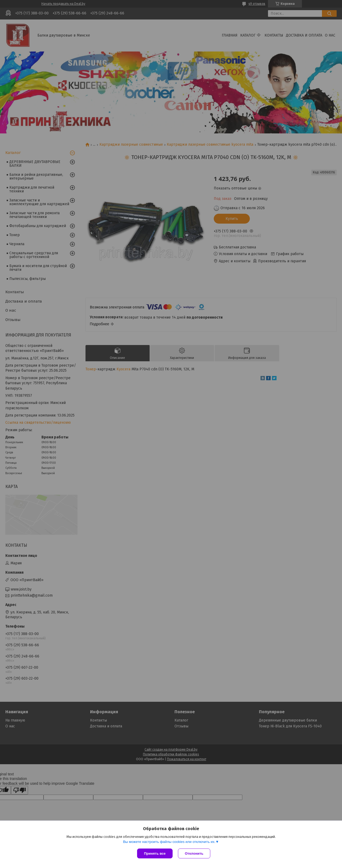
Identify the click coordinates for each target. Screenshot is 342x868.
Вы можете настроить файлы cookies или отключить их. (169, 842)
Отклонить (194, 853)
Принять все (155, 853)
